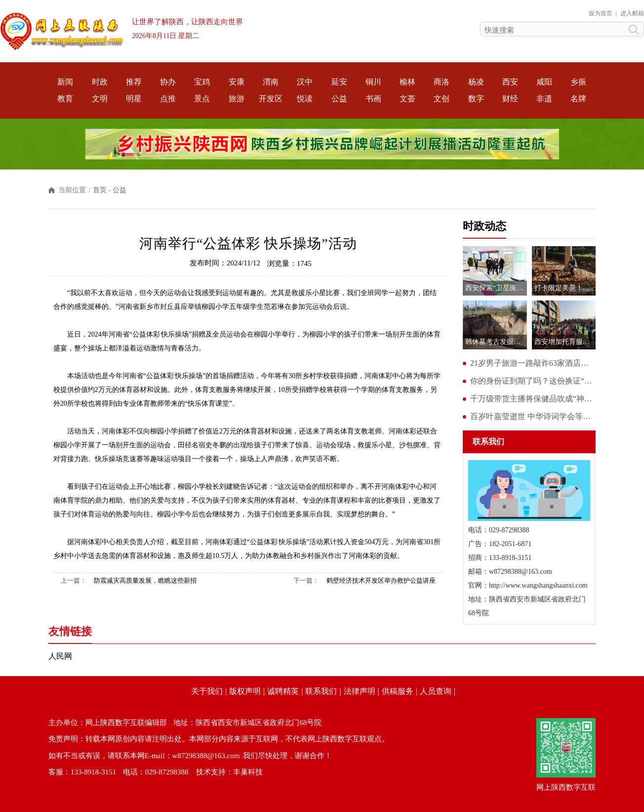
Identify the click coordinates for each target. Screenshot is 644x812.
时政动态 (484, 226)
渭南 (271, 82)
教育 (65, 99)
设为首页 (601, 13)
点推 (168, 99)
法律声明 (360, 691)
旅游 (237, 99)
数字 (476, 99)
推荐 (134, 82)
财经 (510, 99)
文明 (100, 99)
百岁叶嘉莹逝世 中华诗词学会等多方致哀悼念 (533, 416)
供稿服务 (398, 691)
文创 (442, 99)
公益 (339, 99)
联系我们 (321, 691)
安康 (237, 82)
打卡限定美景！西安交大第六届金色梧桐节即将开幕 (565, 288)
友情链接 (70, 631)
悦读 (305, 99)
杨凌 (476, 82)
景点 (202, 99)
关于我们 (207, 691)
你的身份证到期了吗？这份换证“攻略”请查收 (533, 381)
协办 (168, 82)
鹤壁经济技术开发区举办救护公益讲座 (381, 580)
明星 (134, 99)
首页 (100, 190)
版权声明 (245, 691)
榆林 (407, 82)
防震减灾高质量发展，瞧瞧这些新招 (145, 580)
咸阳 (544, 82)
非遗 (544, 99)
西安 (510, 82)
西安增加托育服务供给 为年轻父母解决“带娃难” (565, 342)
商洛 (442, 82)
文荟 (407, 99)
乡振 (578, 82)
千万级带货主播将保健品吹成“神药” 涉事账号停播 (533, 399)
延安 (339, 82)
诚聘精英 (283, 691)
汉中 (305, 82)
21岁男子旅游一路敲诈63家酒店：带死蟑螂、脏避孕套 (533, 363)
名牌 (578, 99)
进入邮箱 (632, 13)
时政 (100, 82)
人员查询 (436, 691)
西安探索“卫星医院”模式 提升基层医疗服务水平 (496, 288)
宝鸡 (202, 82)
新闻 (65, 82)
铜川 (373, 82)
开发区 (271, 99)
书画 (373, 99)
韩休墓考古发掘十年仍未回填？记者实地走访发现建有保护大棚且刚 (496, 342)
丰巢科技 (248, 772)
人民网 (60, 656)
